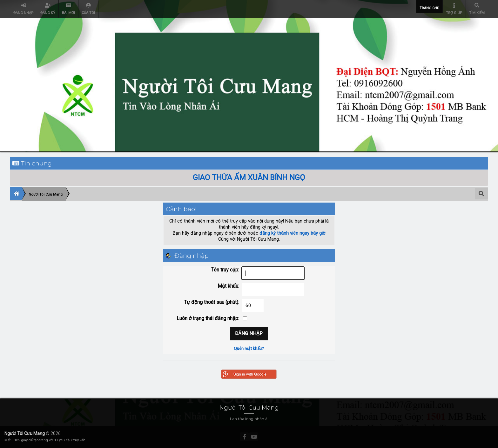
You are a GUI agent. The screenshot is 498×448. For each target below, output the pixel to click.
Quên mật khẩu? (249, 348)
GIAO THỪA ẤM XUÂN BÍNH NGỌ (249, 177)
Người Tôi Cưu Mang (25, 433)
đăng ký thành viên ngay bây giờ (292, 233)
